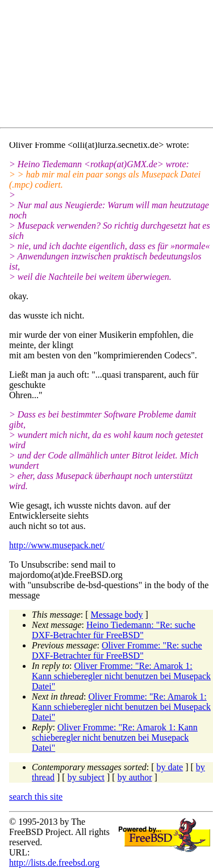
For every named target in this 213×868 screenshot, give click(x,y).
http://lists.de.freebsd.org (54, 863)
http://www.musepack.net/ (57, 545)
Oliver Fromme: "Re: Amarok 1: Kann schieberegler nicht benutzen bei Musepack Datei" (121, 676)
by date (170, 767)
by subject (86, 777)
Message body (117, 615)
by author (135, 777)
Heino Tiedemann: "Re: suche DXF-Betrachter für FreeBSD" (114, 630)
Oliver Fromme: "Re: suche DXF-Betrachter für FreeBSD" (117, 650)
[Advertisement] (111, 66)
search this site (36, 797)
